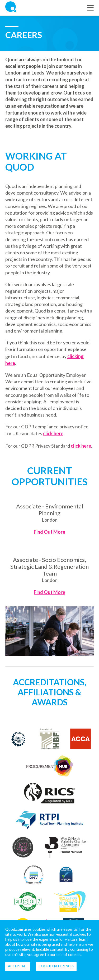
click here (53, 433)
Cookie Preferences (56, 966)
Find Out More (49, 532)
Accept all (18, 966)
